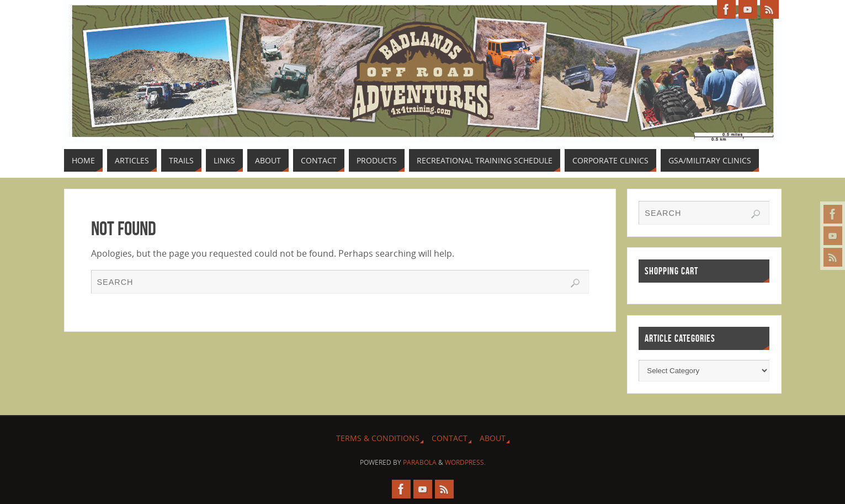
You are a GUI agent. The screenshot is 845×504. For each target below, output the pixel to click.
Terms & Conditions (378, 438)
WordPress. (465, 462)
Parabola (420, 462)
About (493, 438)
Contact (450, 438)
